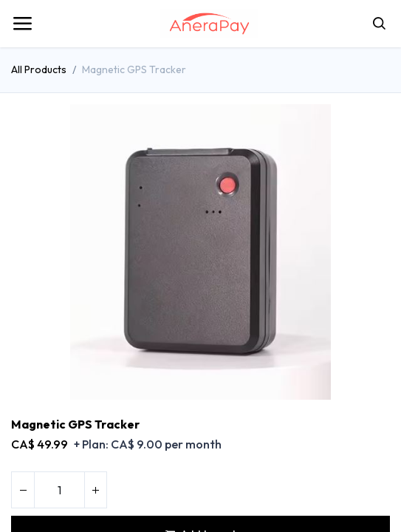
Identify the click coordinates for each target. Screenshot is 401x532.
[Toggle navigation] (22, 24)
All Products (39, 69)
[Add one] (95, 490)
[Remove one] (23, 490)
